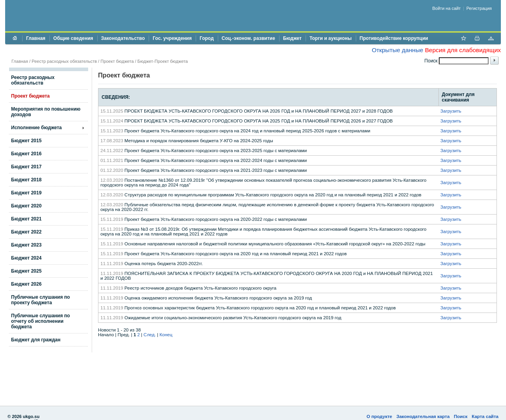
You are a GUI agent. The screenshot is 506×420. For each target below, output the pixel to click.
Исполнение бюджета (36, 128)
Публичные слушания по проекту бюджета (41, 300)
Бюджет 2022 (26, 232)
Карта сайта (485, 416)
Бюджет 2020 (26, 206)
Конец (166, 335)
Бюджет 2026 (26, 284)
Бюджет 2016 (26, 154)
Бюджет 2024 (26, 258)
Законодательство (123, 38)
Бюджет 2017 (26, 167)
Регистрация (479, 8)
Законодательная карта (423, 416)
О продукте (379, 416)
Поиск (461, 416)
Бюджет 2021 (26, 219)
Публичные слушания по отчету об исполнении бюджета (41, 321)
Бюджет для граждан (36, 340)
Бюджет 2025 (26, 271)
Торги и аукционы (331, 38)
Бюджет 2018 (26, 180)
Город (207, 38)
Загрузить (451, 111)
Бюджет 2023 (26, 245)
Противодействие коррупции (394, 38)
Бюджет (292, 38)
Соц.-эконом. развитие (248, 38)
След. (150, 335)
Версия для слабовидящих (463, 50)
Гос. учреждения (172, 38)
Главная (36, 38)
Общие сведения (73, 38)
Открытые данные (397, 50)
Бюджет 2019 (26, 193)
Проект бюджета (117, 61)
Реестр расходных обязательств (64, 61)
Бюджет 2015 (26, 141)
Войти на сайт (447, 8)
